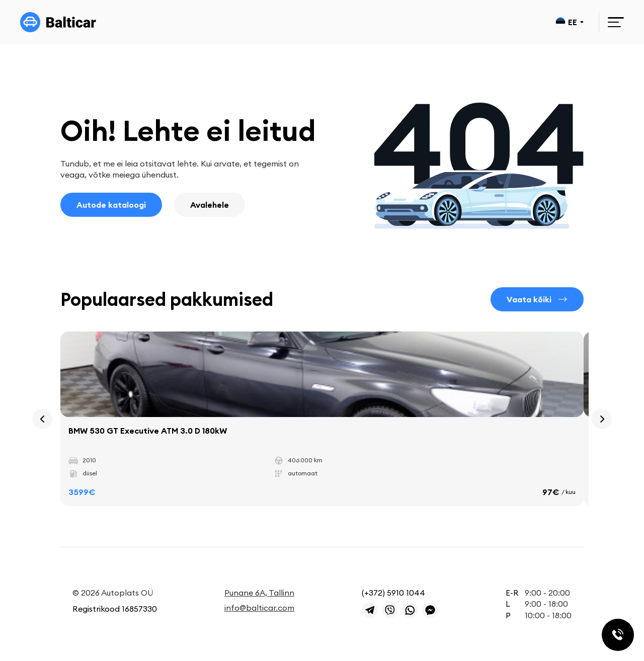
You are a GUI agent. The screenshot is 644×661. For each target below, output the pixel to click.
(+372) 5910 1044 (393, 593)
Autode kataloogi (111, 205)
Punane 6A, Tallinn (259, 593)
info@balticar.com (259, 608)
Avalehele (210, 205)
